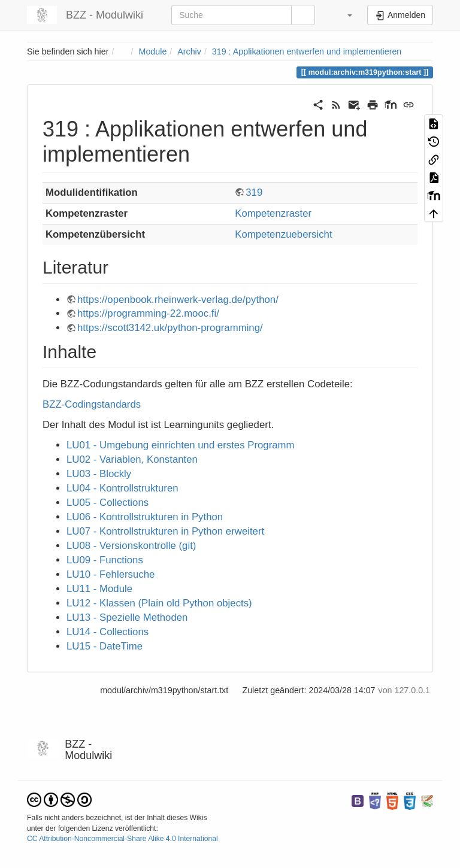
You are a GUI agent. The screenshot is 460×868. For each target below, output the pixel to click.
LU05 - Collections (108, 503)
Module (153, 51)
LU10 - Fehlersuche (111, 574)
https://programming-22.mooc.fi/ (148, 313)
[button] (342, 15)
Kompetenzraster (273, 213)
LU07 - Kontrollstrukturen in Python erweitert (165, 531)
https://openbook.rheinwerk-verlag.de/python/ (178, 300)
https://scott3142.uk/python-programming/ (170, 328)
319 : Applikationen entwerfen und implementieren (307, 51)
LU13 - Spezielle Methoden (127, 617)
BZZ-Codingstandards (92, 404)
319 (254, 192)
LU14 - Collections (108, 632)
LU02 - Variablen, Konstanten (132, 459)
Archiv (189, 51)
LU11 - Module (99, 589)
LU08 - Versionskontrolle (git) (131, 546)
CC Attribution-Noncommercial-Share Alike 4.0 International (122, 839)
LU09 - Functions (105, 560)
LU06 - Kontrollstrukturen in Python (145, 517)
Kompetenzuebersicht (283, 234)
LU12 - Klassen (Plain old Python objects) (159, 603)
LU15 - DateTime (105, 646)
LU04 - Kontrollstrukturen (122, 488)
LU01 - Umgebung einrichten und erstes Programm (181, 445)
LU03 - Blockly (99, 474)
